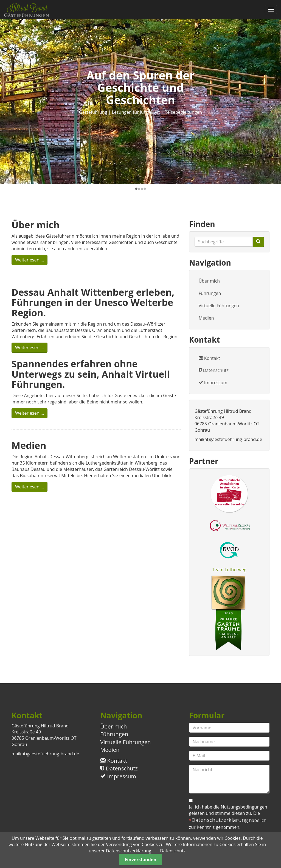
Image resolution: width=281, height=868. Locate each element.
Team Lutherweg (229, 570)
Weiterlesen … (31, 260)
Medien (206, 318)
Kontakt (209, 358)
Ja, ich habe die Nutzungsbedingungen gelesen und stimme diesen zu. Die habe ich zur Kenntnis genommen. (228, 817)
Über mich (209, 281)
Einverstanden (140, 860)
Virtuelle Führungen (219, 306)
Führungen (210, 293)
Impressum (213, 383)
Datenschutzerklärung (220, 820)
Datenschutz (214, 370)
